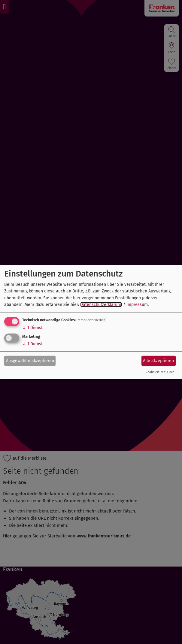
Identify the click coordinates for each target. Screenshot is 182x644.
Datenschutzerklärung (101, 305)
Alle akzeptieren (158, 361)
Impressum (137, 305)
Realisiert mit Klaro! (160, 372)
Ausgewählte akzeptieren (30, 361)
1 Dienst (32, 328)
